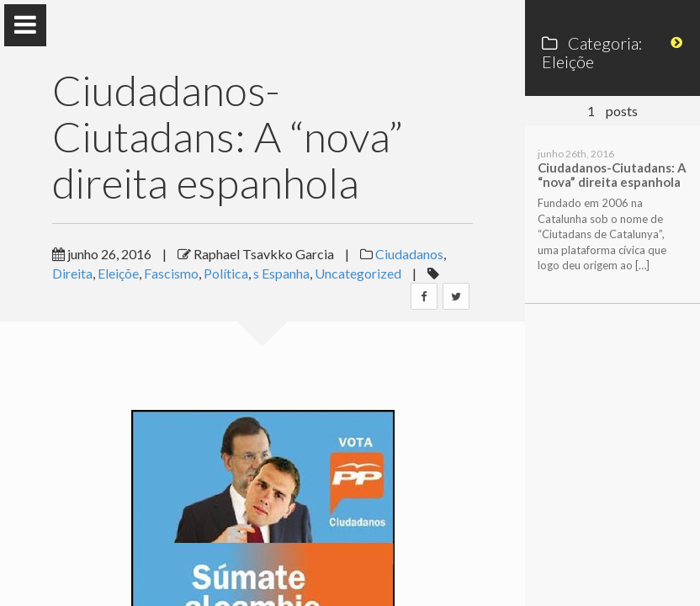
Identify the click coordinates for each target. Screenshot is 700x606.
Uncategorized (358, 273)
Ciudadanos (409, 254)
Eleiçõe (118, 273)
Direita (72, 273)
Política (226, 273)
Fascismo (171, 273)
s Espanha (281, 273)
